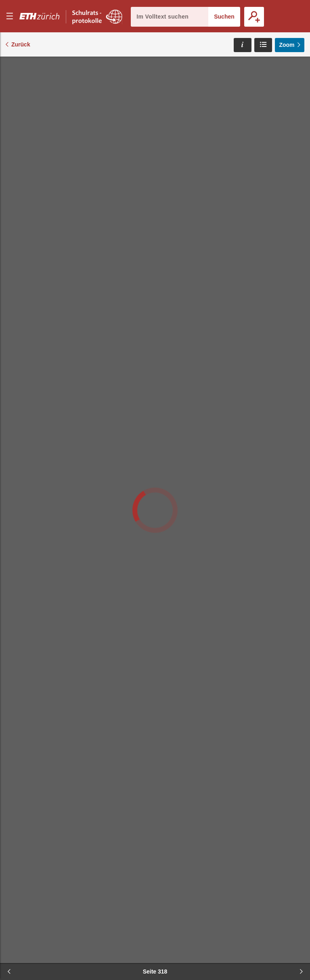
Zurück (21, 44)
